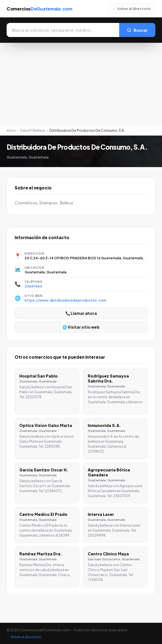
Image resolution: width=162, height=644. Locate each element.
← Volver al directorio (132, 9)
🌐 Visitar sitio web (81, 327)
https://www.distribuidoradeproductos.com (65, 300)
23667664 (33, 286)
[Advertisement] (81, 84)
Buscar (137, 30)
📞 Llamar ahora (81, 313)
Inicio (11, 130)
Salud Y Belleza (33, 130)
